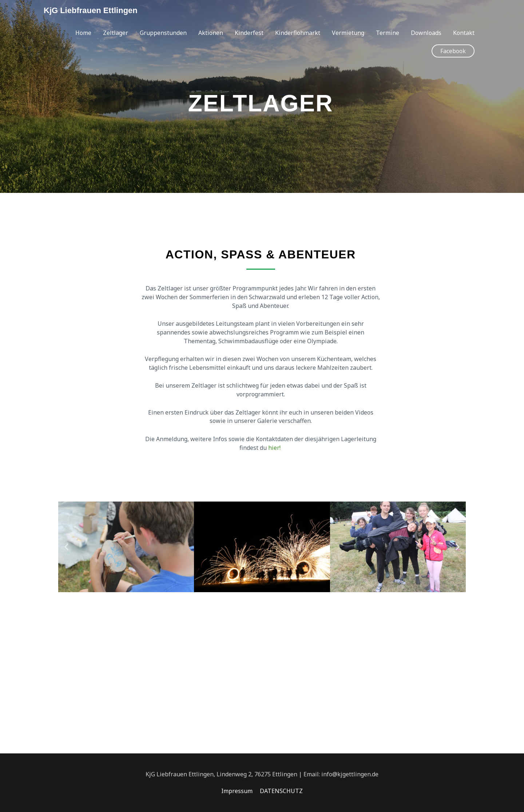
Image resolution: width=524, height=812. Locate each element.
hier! (275, 448)
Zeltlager (116, 33)
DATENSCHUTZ (281, 791)
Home (83, 33)
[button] (453, 51)
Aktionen (211, 33)
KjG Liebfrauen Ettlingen (91, 10)
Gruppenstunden (163, 33)
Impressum (237, 791)
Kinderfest (249, 33)
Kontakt (464, 33)
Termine (388, 33)
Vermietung (348, 33)
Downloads (426, 33)
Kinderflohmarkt (298, 33)
